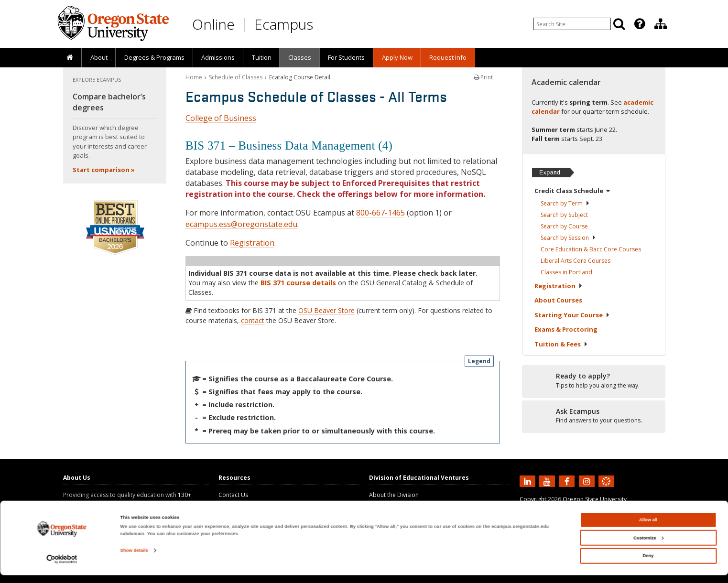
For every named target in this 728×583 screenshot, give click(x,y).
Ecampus (284, 24)
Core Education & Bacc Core (591, 249)
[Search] (619, 24)
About (99, 57)
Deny (648, 564)
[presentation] (639, 24)
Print (483, 77)
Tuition (262, 57)
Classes (300, 57)
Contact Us (233, 495)
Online (213, 24)
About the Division (394, 495)
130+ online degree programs (127, 499)
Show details (134, 559)
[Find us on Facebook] (568, 481)
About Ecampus (390, 503)
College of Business (221, 118)
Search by (565, 203)
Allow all (648, 528)
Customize (648, 546)
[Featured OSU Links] (640, 24)
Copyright (533, 499)
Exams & (566, 329)
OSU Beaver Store (326, 310)
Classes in (566, 272)
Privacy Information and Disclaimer (567, 508)
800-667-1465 (380, 213)
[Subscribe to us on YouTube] (548, 481)
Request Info (448, 57)
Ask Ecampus (236, 503)
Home (194, 77)
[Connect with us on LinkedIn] (529, 481)
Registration (252, 243)
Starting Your (572, 315)
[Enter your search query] (572, 24)
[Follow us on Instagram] (588, 481)
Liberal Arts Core (576, 261)
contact (253, 320)
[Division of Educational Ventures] (661, 24)
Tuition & (561, 344)
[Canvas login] (606, 489)
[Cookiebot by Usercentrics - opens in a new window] (62, 567)
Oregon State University (595, 499)
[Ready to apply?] (594, 381)
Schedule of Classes (236, 77)
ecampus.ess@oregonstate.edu (241, 224)
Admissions (218, 57)
